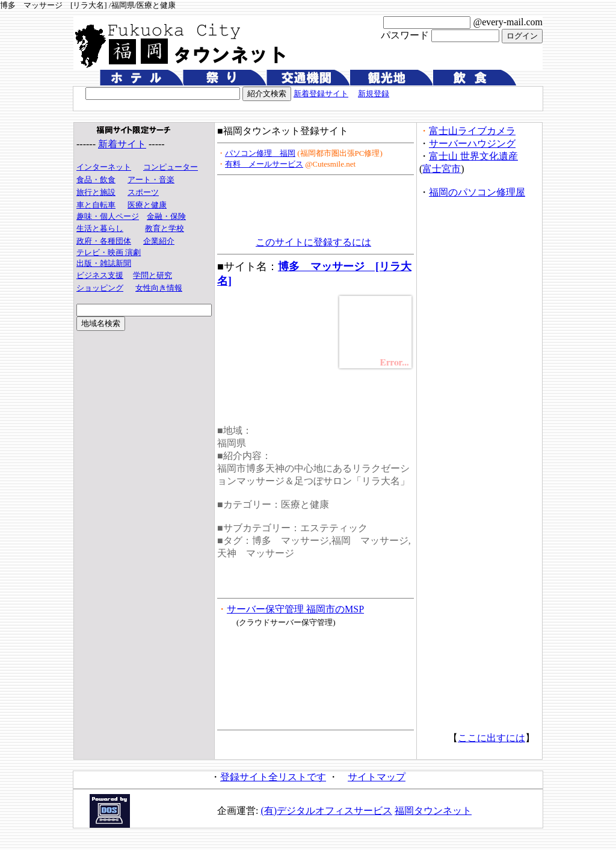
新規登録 (374, 94)
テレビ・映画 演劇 (109, 252)
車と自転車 (96, 205)
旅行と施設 (96, 192)
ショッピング (100, 288)
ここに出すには (491, 738)
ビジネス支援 (100, 275)
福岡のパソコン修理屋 (477, 192)
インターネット (104, 167)
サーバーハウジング (472, 143)
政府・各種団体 (104, 241)
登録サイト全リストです (273, 777)
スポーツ (143, 192)
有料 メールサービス (264, 164)
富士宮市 (442, 169)
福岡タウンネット (433, 811)
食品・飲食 (96, 180)
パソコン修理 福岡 (260, 153)
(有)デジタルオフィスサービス (326, 811)
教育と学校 (165, 228)
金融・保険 (166, 216)
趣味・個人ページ (108, 216)
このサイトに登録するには (313, 242)
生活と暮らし (100, 228)
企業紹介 (159, 241)
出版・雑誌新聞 (104, 263)
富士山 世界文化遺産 (473, 156)
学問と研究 (152, 275)
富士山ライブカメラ (472, 131)
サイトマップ (377, 777)
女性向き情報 (159, 288)
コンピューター (171, 167)
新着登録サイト (321, 94)
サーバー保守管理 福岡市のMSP (295, 609)
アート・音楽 (151, 180)
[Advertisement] (288, 218)
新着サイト (122, 144)
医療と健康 (147, 205)
